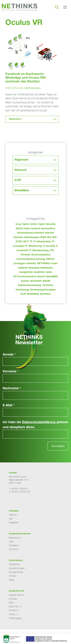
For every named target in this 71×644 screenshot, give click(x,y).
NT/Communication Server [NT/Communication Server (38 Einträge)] (29, 277)
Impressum (14, 545)
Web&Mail (22, 191)
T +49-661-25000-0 (18, 489)
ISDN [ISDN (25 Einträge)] (43, 238)
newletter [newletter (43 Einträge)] (39, 272)
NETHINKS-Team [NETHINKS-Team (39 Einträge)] (47, 264)
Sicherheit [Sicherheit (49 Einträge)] (36, 281)
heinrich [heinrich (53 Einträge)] (36, 229)
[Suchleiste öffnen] (57, 7)
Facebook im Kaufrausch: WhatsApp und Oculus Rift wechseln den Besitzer (25, 78)
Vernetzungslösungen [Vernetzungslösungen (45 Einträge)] (43, 290)
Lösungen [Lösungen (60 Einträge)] (19, 264)
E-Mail (9, 406)
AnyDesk (13, 599)
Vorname (10, 372)
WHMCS (13, 610)
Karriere (13, 576)
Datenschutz (15, 538)
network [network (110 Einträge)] (23, 268)
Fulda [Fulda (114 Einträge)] (27, 229)
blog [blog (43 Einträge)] (18, 224)
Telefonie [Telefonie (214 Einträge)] (48, 285)
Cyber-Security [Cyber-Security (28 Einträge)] (47, 224)
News (11, 580)
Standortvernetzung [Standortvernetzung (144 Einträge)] (30, 285)
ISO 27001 (14, 549)
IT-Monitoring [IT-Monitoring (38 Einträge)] (34, 246)
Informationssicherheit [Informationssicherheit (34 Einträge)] (31, 233)
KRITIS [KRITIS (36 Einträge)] (50, 259)
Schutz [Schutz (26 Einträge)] (25, 281)
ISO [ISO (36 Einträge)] (49, 238)
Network (21, 170)
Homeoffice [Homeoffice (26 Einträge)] (48, 229)
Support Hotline (16, 595)
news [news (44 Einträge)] (49, 272)
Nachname (12, 389)
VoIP (18, 180)
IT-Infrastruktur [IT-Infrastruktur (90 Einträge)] (42, 242)
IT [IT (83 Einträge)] (31, 242)
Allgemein (21, 160)
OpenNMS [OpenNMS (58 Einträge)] (52, 277)
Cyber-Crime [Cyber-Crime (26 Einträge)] (30, 224)
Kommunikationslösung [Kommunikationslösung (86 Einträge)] (31, 259)
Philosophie (14, 564)
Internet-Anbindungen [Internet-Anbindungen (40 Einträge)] (26, 238)
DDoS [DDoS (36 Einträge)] (19, 229)
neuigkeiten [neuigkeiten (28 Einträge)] (26, 272)
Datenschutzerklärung (39, 422)
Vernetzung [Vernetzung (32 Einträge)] (22, 290)
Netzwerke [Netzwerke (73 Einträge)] (47, 268)
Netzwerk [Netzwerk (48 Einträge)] (34, 268)
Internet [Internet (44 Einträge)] (49, 233)
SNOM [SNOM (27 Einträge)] (46, 281)
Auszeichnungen (17, 568)
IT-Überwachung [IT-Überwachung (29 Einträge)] (39, 251)
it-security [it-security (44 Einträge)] (49, 246)
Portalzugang (15, 618)
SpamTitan (14, 606)
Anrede (9, 355)
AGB (11, 542)
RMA (11, 603)
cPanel (12, 614)
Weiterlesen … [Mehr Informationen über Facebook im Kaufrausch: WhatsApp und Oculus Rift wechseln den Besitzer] (16, 119)
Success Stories (16, 572)
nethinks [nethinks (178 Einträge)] (31, 264)
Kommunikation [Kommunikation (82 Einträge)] (41, 255)
